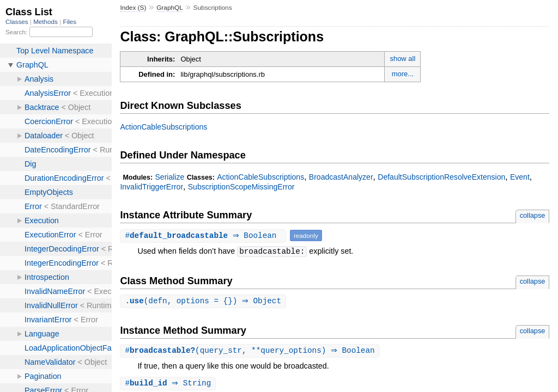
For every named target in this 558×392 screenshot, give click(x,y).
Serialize (169, 177)
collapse (533, 215)
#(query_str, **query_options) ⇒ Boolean (251, 351)
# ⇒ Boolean (204, 235)
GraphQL (170, 8)
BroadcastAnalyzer (341, 177)
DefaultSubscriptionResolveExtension (441, 177)
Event (520, 177)
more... (403, 74)
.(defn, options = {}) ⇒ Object (204, 301)
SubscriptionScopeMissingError (241, 187)
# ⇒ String (169, 385)
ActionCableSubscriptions (163, 127)
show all (402, 59)
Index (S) (133, 8)
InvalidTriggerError (151, 187)
